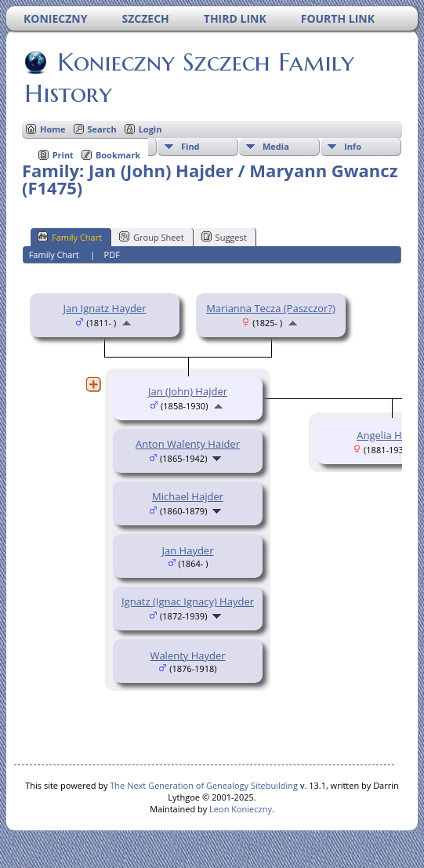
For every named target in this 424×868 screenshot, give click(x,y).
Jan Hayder (188, 550)
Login (150, 129)
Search (102, 129)
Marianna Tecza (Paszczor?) (271, 308)
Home (53, 129)
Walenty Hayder (187, 656)
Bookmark (118, 155)
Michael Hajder (188, 496)
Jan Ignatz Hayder (105, 308)
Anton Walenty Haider (188, 444)
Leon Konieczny (241, 809)
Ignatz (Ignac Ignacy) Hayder (188, 601)
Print (63, 155)
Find (190, 146)
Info (353, 146)
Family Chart (70, 237)
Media (276, 146)
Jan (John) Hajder (188, 391)
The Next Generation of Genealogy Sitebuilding (204, 785)
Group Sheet (152, 237)
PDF (112, 254)
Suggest (224, 237)
